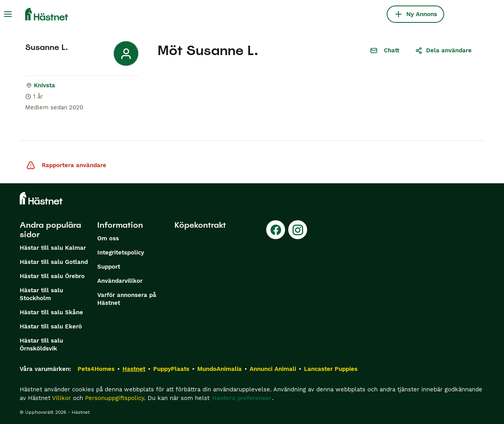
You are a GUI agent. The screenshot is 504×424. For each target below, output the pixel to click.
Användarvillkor (120, 281)
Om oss (108, 238)
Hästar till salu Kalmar (53, 248)
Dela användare (443, 50)
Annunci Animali (273, 369)
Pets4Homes (96, 369)
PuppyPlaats (171, 369)
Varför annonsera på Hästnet (127, 299)
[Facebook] (276, 230)
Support (109, 267)
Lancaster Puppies (331, 369)
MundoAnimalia (220, 369)
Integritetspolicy (121, 253)
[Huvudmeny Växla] (8, 14)
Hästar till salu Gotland (54, 262)
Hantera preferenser (242, 398)
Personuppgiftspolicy (115, 398)
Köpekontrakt (200, 225)
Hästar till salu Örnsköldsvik (41, 345)
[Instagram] (298, 230)
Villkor (61, 398)
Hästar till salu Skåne (51, 312)
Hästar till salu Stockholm (41, 294)
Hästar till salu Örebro (52, 276)
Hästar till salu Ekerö (51, 326)
